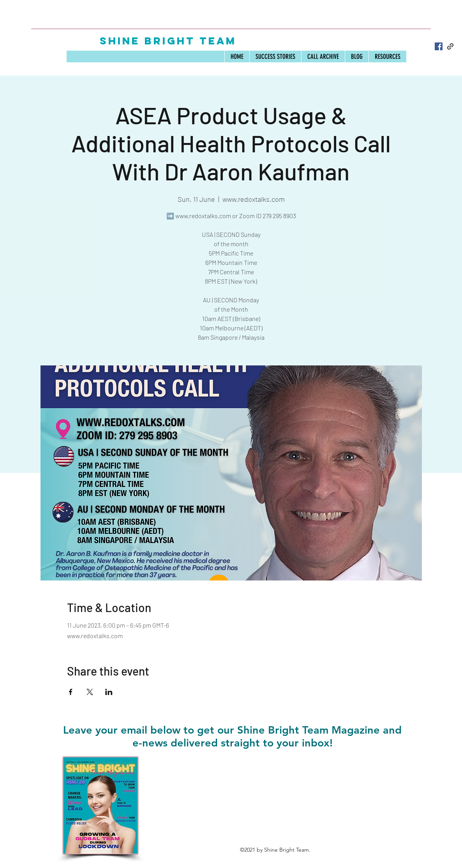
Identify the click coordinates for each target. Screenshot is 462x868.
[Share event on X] (90, 692)
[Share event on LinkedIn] (109, 692)
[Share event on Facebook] (71, 692)
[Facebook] (439, 46)
